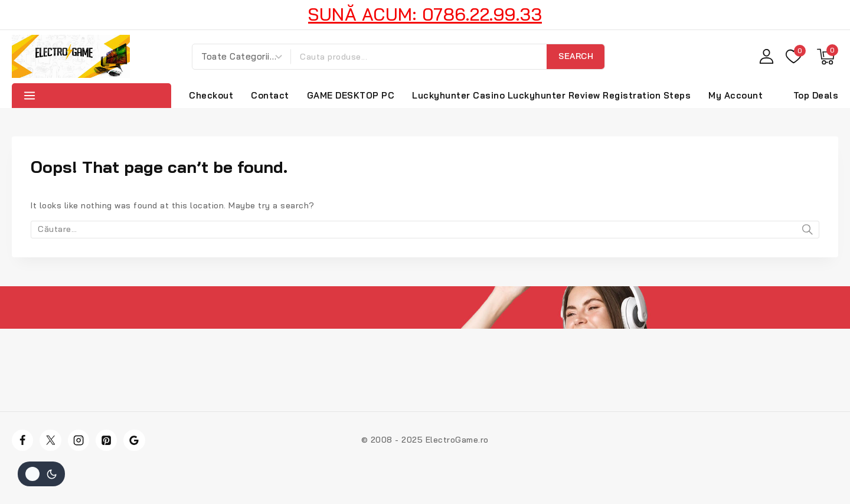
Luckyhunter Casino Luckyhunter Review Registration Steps (551, 95)
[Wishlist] (795, 56)
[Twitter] (50, 440)
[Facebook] (22, 440)
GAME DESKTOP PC (351, 95)
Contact (270, 95)
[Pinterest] (106, 440)
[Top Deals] (813, 95)
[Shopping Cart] (828, 57)
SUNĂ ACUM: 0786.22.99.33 (425, 14)
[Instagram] (79, 440)
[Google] (134, 440)
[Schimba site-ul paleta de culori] (41, 474)
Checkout (211, 95)
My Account (735, 95)
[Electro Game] (71, 57)
